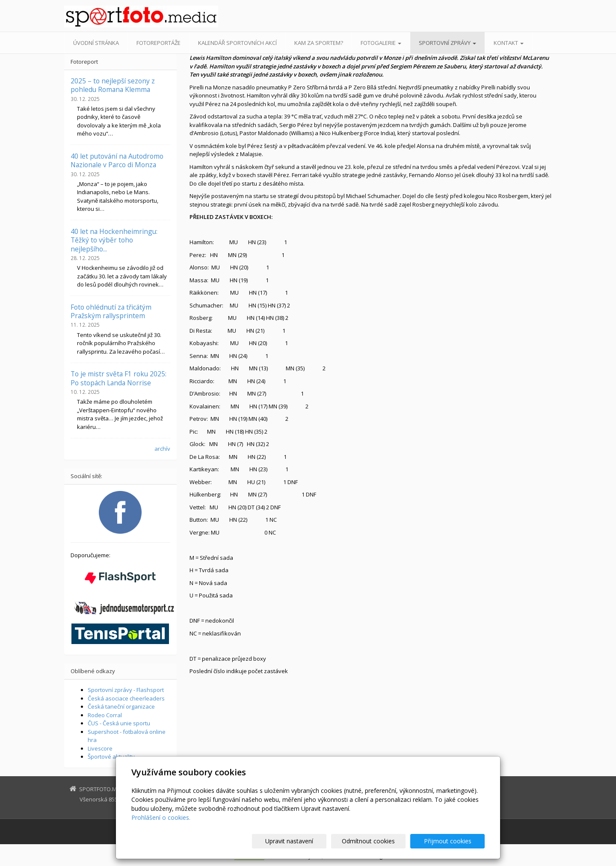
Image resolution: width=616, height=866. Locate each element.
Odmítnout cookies (382, 841)
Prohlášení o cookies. (161, 817)
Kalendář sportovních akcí (237, 43)
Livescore (100, 748)
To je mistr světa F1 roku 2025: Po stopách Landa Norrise (118, 378)
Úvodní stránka (96, 43)
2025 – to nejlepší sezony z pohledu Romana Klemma (113, 85)
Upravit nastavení (312, 841)
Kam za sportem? (319, 43)
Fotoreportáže (158, 43)
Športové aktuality (111, 757)
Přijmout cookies (452, 841)
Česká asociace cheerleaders (126, 698)
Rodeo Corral (105, 715)
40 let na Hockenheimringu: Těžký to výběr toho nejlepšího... (114, 240)
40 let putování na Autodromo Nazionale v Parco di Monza (117, 160)
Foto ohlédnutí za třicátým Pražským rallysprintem (111, 311)
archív (162, 449)
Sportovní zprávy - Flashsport (126, 690)
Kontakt (509, 43)
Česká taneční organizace (121, 706)
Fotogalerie (381, 43)
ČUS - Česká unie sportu (119, 723)
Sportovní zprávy (447, 43)
